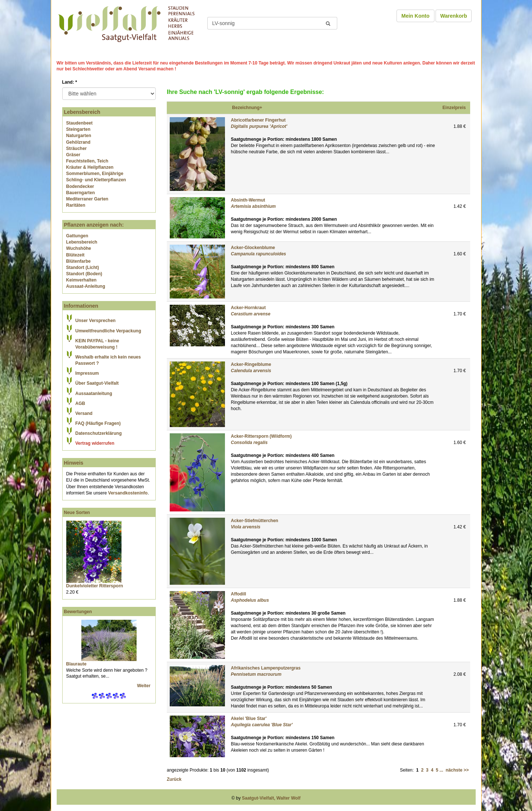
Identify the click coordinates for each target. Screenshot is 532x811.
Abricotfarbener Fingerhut (258, 120)
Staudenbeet (80, 123)
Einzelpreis (454, 108)
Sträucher (77, 148)
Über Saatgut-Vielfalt (97, 383)
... (441, 770)
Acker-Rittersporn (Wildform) (261, 436)
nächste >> (457, 770)
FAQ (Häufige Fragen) (98, 423)
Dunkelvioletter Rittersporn (95, 586)
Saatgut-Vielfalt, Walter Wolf (271, 798)
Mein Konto (415, 16)
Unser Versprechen (96, 321)
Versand (84, 413)
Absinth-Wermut (248, 200)
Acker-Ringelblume (251, 364)
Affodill (238, 594)
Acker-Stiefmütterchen (255, 521)
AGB (80, 403)
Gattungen (77, 236)
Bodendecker (80, 186)
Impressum (87, 373)
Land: (70, 82)
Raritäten (76, 205)
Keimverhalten (82, 280)
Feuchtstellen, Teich (87, 161)
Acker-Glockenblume (253, 248)
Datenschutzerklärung (99, 433)
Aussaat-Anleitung (86, 286)
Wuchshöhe (79, 248)
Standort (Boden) (84, 274)
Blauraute (76, 664)
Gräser (73, 155)
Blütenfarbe (79, 261)
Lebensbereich (82, 242)
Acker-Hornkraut (248, 308)
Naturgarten (79, 136)
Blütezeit (75, 255)
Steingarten (78, 129)
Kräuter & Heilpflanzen (90, 167)
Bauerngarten (81, 193)
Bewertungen (78, 612)
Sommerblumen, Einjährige (95, 174)
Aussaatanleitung (94, 394)
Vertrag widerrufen (95, 443)
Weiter (144, 686)
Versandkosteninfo (128, 493)
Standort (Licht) (83, 268)
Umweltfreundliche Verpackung (108, 331)
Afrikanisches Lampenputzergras (266, 668)
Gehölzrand (78, 142)
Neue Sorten (77, 513)
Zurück (174, 779)
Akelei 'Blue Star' (249, 719)
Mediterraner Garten (87, 199)
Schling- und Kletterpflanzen (96, 180)
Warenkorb (454, 16)
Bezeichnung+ (247, 108)
